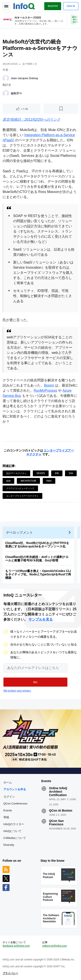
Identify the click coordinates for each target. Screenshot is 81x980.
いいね (25, 109)
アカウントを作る (15, 789)
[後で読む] (61, 109)
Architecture (28, 481)
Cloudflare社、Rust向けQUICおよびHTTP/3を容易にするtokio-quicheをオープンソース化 (37, 545)
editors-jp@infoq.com (55, 946)
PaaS (49, 481)
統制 (8, 481)
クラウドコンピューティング (20, 488)
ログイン (9, 797)
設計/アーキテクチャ (16, 473)
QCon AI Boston (61, 811)
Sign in (71, 6)
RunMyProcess (45, 391)
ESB (57, 473)
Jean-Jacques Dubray (24, 78)
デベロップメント (19, 532)
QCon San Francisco (56, 823)
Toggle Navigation (6, 6)
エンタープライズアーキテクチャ (22, 496)
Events (8, 810)
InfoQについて (13, 831)
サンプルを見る (41, 619)
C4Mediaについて (15, 838)
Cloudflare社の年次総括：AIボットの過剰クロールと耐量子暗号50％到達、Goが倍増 (37, 559)
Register (53, 6)
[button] (35, 682)
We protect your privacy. (17, 691)
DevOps (41, 473)
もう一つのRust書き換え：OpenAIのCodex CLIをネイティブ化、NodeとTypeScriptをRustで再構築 (38, 574)
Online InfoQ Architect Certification (58, 792)
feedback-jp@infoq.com (16, 946)
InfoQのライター (14, 824)
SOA (71, 473)
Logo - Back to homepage (24, 6)
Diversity (9, 845)
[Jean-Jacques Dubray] (6, 78)
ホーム (8, 782)
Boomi (49, 385)
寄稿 (6, 817)
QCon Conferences (15, 804)
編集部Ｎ (16, 93)
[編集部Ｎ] (6, 93)
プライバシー (10, 973)
